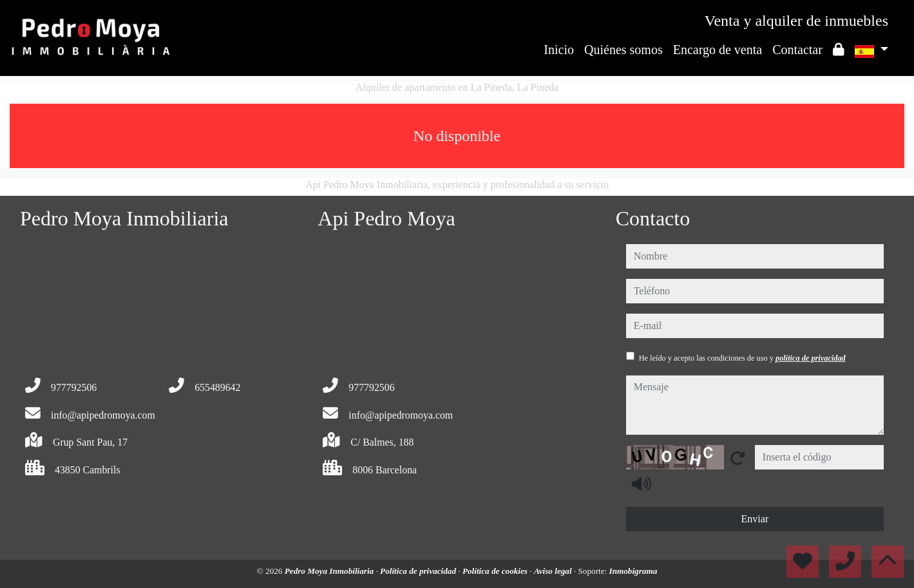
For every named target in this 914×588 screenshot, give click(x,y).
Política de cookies (496, 571)
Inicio (559, 50)
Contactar (797, 50)
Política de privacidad (419, 571)
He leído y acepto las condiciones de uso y (742, 358)
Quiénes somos (624, 50)
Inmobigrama (633, 571)
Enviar (755, 519)
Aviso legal (554, 571)
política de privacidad (811, 358)
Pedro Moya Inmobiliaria (330, 571)
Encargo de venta (718, 50)
